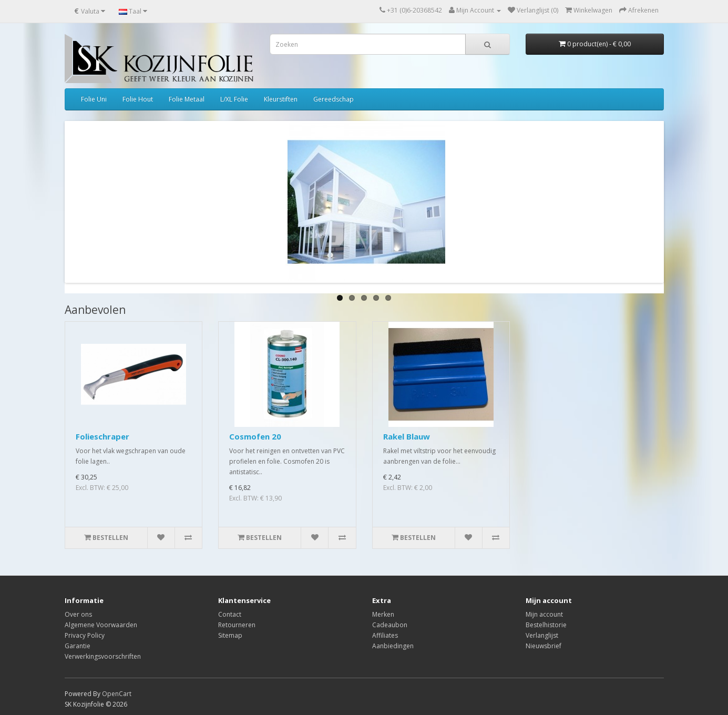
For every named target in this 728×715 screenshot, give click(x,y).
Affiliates (385, 635)
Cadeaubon (390, 625)
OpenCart (117, 694)
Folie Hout (138, 99)
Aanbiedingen (393, 646)
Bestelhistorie (546, 625)
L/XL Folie (234, 99)
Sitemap (230, 635)
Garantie (78, 646)
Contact (230, 614)
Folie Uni (94, 99)
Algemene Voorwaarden (101, 625)
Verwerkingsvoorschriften (103, 656)
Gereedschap (334, 99)
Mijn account (544, 614)
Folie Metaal (187, 99)
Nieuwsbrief (544, 646)
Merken (383, 614)
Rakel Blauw (407, 436)
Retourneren (237, 625)
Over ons (78, 614)
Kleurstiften (281, 99)
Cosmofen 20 (255, 436)
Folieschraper (102, 436)
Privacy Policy (85, 635)
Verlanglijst (542, 635)
